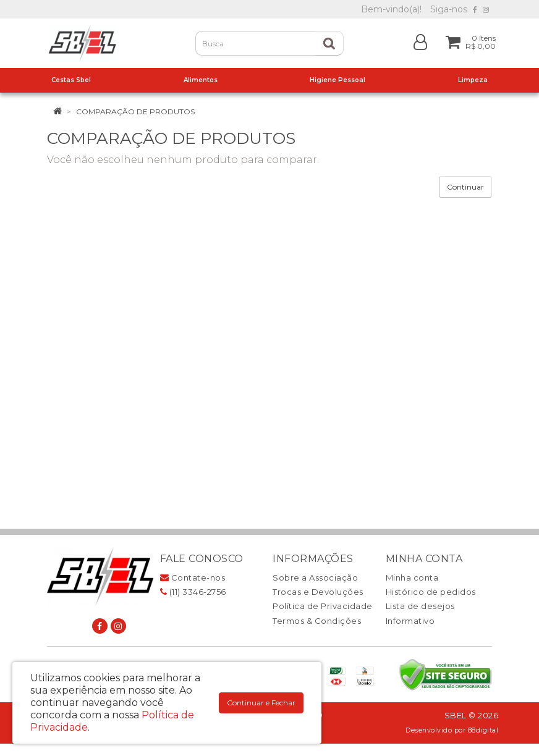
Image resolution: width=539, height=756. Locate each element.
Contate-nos (193, 577)
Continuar (465, 187)
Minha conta (412, 577)
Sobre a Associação (315, 577)
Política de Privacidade (323, 606)
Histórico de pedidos (431, 592)
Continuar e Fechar (261, 703)
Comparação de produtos (135, 111)
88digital (483, 730)
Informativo (410, 621)
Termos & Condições (317, 621)
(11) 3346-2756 (193, 592)
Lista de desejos (420, 606)
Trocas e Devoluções (318, 592)
